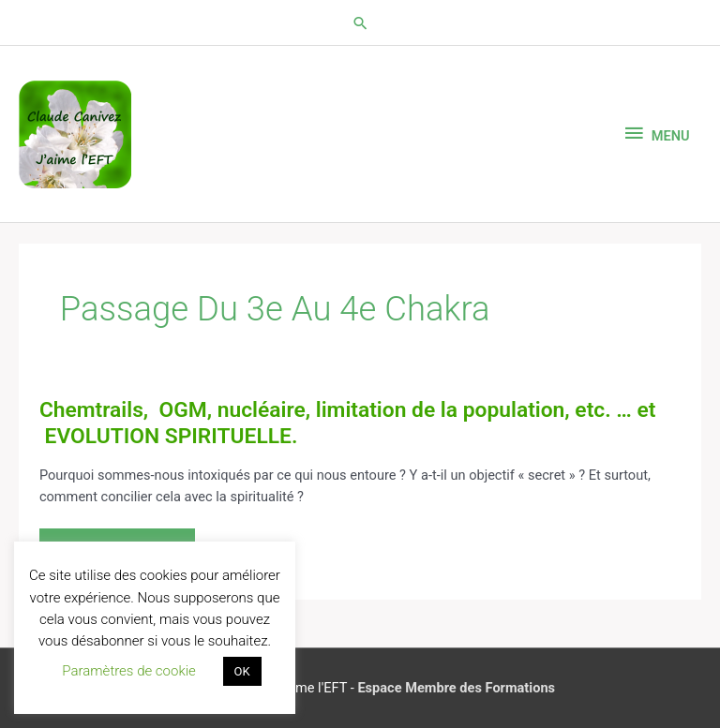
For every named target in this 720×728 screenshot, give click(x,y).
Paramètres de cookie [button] (129, 671)
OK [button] (242, 671)
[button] (360, 23)
